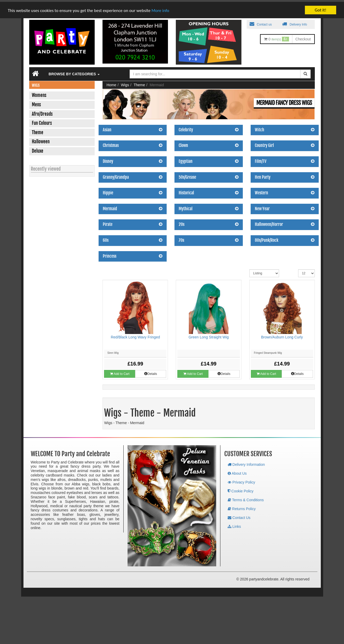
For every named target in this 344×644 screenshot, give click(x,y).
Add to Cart (120, 372)
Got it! (321, 8)
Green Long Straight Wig (209, 335)
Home (111, 83)
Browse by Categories (74, 72)
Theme (139, 83)
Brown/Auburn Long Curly (282, 335)
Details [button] (151, 372)
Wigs (125, 83)
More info (160, 8)
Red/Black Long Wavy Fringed (135, 335)
